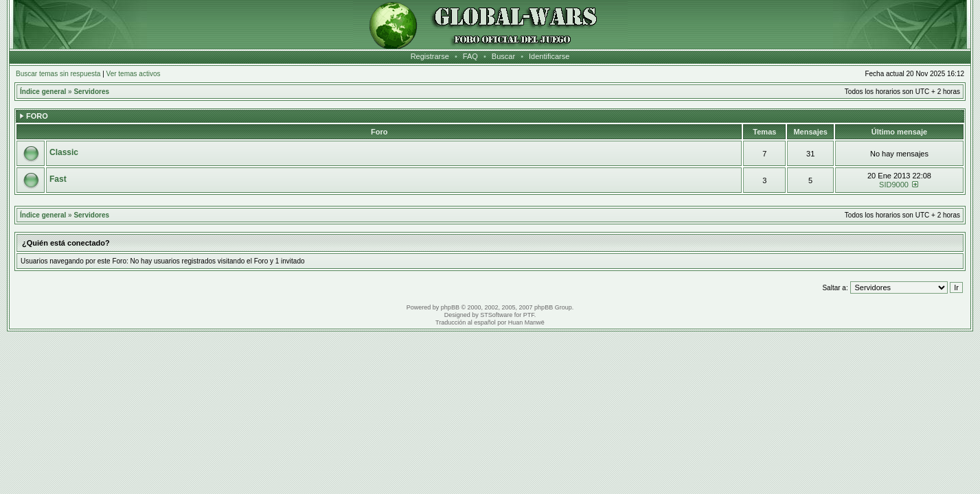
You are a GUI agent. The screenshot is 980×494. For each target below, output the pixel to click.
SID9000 (894, 185)
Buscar (503, 56)
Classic (64, 152)
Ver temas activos (134, 74)
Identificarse (549, 56)
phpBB (450, 307)
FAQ (470, 56)
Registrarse (430, 56)
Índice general (43, 92)
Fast (58, 179)
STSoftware (496, 315)
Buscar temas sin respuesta (58, 74)
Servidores (91, 92)
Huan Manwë (526, 322)
